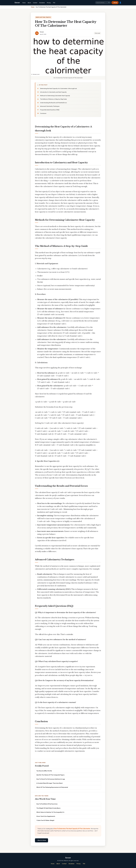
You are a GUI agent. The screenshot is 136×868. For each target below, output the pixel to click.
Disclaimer (42, 3)
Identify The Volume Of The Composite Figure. (51, 775)
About (29, 3)
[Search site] (103, 3)
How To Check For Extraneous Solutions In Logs (51, 779)
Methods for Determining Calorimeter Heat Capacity (55, 96)
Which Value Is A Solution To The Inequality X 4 (50, 812)
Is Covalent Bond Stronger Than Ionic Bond (49, 783)
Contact (35, 3)
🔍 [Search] (109, 3)
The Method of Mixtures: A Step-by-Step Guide (53, 99)
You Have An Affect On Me (44, 771)
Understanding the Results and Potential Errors (53, 103)
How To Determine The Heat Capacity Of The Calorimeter (72, 829)
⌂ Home (115, 3)
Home (24, 3)
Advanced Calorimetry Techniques (50, 106)
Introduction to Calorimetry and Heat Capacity (53, 92)
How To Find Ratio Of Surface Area (47, 804)
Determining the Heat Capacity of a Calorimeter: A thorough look (58, 88)
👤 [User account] (120, 3)
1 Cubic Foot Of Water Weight (45, 820)
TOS (54, 3)
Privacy (49, 3)
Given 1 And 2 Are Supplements (46, 816)
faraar (17, 3)
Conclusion (43, 113)
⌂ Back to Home (42, 840)
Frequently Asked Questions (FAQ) (50, 110)
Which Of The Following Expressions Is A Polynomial (52, 787)
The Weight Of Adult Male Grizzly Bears (48, 808)
